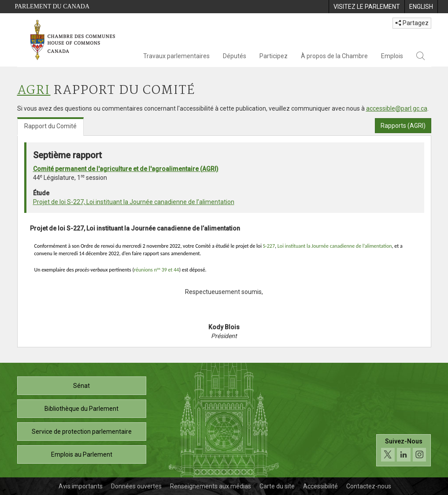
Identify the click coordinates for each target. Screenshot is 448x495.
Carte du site (277, 486)
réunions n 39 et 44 (156, 270)
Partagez (412, 23)
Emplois (392, 56)
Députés (235, 56)
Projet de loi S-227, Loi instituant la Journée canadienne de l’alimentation (134, 202)
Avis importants (81, 486)
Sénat (81, 386)
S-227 (269, 246)
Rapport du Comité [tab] (50, 126)
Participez (274, 56)
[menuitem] (367, 7)
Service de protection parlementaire (82, 432)
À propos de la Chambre (334, 56)
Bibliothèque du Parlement (81, 409)
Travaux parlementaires (176, 56)
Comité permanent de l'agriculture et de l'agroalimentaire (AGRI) (126, 169)
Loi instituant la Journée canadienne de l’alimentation (335, 246)
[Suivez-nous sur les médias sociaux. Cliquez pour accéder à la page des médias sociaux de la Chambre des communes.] (404, 453)
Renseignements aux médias (211, 486)
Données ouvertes (136, 486)
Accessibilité (320, 486)
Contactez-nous (369, 486)
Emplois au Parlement (82, 454)
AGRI (34, 91)
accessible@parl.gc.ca (397, 108)
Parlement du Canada (52, 6)
